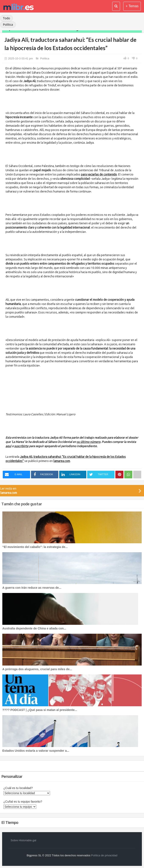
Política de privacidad (104, 855)
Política (8, 25)
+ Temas (132, 6)
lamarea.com (62, 461)
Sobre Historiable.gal (23, 840)
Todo (6, 18)
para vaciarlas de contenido (99, 174)
